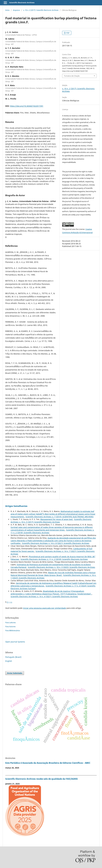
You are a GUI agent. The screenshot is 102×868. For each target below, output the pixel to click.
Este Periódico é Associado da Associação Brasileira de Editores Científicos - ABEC (48, 763)
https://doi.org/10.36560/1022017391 (27, 106)
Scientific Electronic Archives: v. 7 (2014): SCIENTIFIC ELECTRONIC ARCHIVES (60, 517)
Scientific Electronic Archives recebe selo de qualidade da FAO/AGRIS (42, 779)
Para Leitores (10, 622)
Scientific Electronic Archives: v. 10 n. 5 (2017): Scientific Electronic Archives (51, 521)
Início (7, 10)
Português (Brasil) (13, 657)
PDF (68, 33)
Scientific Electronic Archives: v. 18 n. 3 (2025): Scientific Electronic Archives (61, 567)
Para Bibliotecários (13, 630)
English (9, 661)
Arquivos (16, 10)
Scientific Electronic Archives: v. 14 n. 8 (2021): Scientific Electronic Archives (56, 543)
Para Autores (10, 626)
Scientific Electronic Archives (22, 3)
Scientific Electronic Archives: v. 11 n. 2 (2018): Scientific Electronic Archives (54, 559)
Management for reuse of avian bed (57, 519)
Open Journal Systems (15, 642)
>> (11, 602)
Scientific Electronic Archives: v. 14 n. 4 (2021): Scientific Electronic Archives (44, 596)
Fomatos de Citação (72, 76)
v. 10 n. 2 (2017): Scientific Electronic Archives (41, 10)
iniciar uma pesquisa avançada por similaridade (44, 608)
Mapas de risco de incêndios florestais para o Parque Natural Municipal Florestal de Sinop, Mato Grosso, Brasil (53, 574)
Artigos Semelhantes (16, 506)
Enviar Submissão (15, 673)
